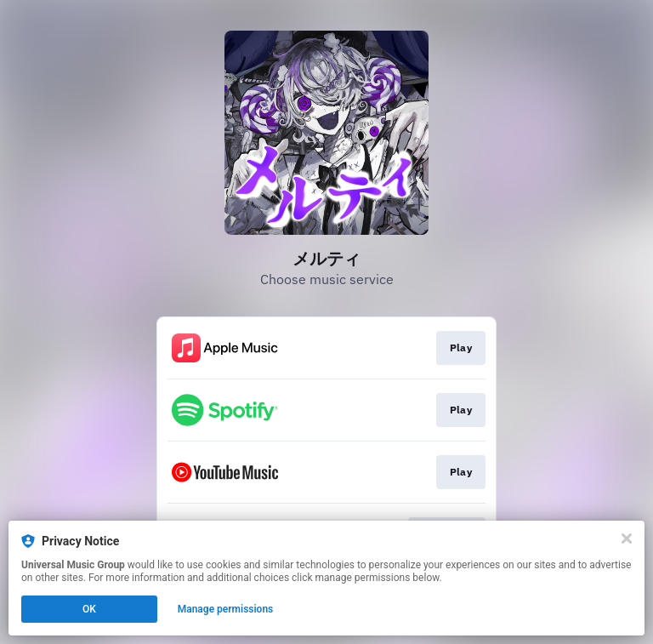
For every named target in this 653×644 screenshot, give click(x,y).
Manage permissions (226, 609)
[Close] (627, 539)
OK (89, 609)
